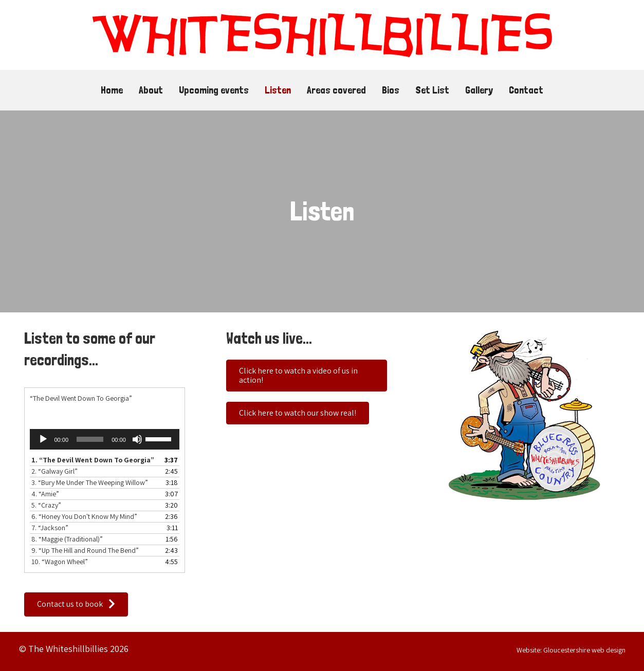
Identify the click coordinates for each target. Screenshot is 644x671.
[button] (76, 604)
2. (54, 471)
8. (67, 539)
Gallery (479, 90)
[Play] (43, 439)
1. (93, 460)
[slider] (90, 439)
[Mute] (137, 439)
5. (46, 505)
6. (84, 516)
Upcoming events (214, 90)
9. (85, 550)
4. (45, 494)
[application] (105, 439)
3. (90, 482)
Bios (391, 90)
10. (60, 562)
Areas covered (336, 90)
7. (50, 528)
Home (112, 90)
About (151, 90)
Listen (278, 90)
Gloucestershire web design (584, 650)
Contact (526, 90)
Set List (432, 90)
